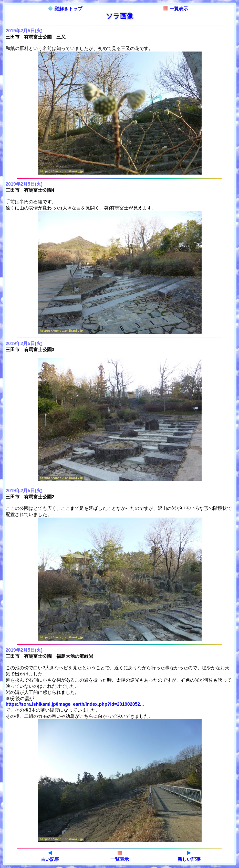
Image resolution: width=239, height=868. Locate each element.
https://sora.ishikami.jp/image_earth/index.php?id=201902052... (75, 704)
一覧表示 (176, 9)
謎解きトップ (65, 9)
